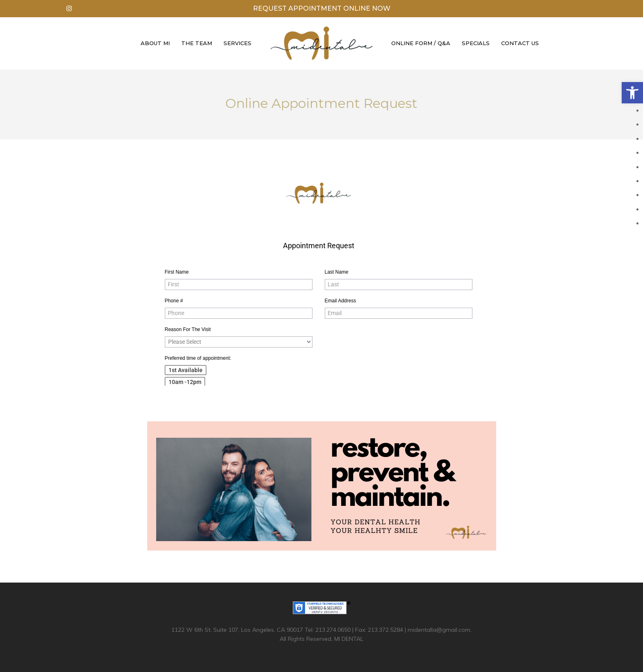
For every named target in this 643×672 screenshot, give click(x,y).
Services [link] (237, 43)
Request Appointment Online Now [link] (322, 8)
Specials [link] (476, 43)
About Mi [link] (155, 43)
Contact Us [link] (520, 43)
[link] (632, 93)
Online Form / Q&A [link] (421, 43)
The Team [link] (197, 43)
